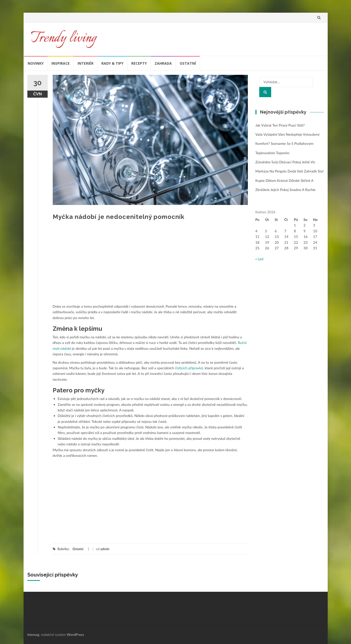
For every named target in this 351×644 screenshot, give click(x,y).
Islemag (33, 634)
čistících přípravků (189, 368)
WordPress (75, 634)
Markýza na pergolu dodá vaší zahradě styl (290, 171)
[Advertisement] (150, 266)
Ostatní (188, 63)
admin (105, 549)
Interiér (86, 63)
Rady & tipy (112, 63)
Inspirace (61, 63)
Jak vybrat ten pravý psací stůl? (280, 125)
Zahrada (163, 63)
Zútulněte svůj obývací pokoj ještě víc (285, 162)
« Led (260, 259)
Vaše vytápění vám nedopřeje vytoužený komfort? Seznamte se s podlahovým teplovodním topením (288, 144)
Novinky (36, 63)
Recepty (139, 63)
